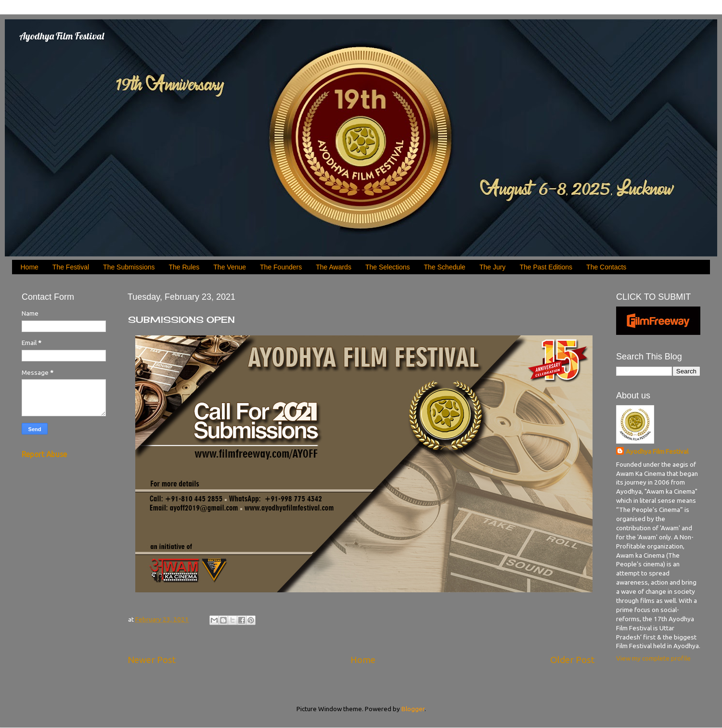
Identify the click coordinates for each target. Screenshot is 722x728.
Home (30, 267)
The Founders (281, 267)
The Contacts (606, 267)
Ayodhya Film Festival (62, 36)
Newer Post (152, 660)
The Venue (230, 267)
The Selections (388, 267)
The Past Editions (546, 267)
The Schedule (445, 267)
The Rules (184, 267)
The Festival (71, 267)
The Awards (334, 267)
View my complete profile (653, 658)
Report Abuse (44, 454)
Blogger (413, 709)
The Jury (492, 267)
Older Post (572, 660)
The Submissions (129, 267)
